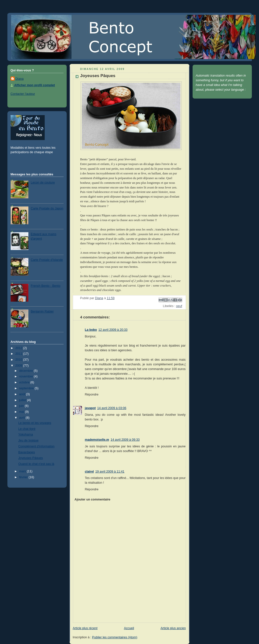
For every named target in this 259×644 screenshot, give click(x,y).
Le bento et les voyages (35, 423)
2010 (19, 360)
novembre (26, 376)
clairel (89, 472)
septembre (27, 388)
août (22, 394)
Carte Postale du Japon (47, 208)
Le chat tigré (27, 429)
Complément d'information (36, 446)
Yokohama (26, 435)
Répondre (92, 395)
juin (22, 406)
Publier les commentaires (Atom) (115, 637)
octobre (25, 382)
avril (22, 418)
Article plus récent (85, 628)
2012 (19, 348)
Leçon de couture (43, 183)
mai (22, 412)
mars (23, 471)
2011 (19, 354)
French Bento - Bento (46, 286)
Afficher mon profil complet (35, 85)
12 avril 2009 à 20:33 (113, 330)
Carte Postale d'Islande (47, 260)
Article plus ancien (173, 628)
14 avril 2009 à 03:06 (112, 408)
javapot (90, 408)
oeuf (179, 306)
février (24, 477)
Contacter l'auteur (23, 94)
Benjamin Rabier (42, 312)
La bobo (91, 330)
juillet (23, 400)
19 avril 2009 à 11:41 (110, 472)
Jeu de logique (28, 440)
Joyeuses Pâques (31, 458)
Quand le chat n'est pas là (36, 464)
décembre (26, 371)
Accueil (129, 628)
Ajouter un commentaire (92, 499)
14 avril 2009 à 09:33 (125, 440)
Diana (20, 79)
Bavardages (27, 452)
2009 (19, 366)
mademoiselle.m (97, 440)
